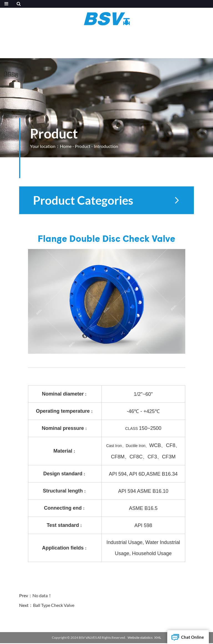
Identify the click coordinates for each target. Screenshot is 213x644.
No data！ (42, 595)
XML (158, 637)
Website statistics (140, 637)
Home (66, 146)
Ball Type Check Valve (54, 605)
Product (83, 146)
